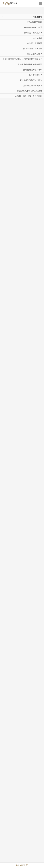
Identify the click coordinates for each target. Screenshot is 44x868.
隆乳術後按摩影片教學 (33, 63)
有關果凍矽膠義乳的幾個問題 (30, 58)
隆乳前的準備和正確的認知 (31, 74)
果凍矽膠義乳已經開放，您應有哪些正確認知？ (22, 53)
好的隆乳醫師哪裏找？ (33, 79)
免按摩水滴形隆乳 (35, 37)
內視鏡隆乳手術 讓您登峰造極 (30, 84)
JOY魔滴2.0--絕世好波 (33, 21)
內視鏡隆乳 (22, 10)
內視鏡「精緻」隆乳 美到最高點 (29, 90)
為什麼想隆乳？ (36, 68)
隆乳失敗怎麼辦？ (35, 47)
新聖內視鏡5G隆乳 (34, 16)
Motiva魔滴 (37, 31)
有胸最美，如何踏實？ (33, 26)
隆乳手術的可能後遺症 (33, 42)
